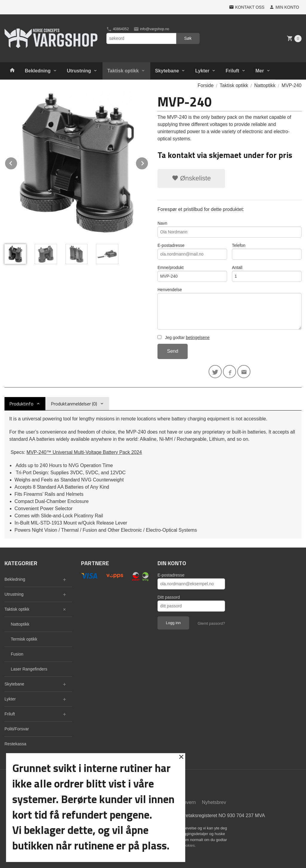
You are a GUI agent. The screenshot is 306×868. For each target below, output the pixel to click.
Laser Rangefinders (29, 669)
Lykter (202, 71)
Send (173, 351)
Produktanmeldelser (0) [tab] (74, 404)
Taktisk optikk (123, 71)
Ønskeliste (191, 178)
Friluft (232, 71)
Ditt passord (169, 597)
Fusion (17, 654)
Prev (17, 162)
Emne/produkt (192, 273)
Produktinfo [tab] (21, 404)
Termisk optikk (24, 639)
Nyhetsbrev (214, 802)
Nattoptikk (20, 624)
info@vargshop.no (151, 29)
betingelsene (198, 338)
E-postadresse (192, 251)
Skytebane (167, 71)
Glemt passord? (211, 623)
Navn (229, 229)
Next (148, 162)
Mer (260, 71)
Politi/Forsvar (17, 729)
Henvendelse (229, 308)
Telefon (267, 251)
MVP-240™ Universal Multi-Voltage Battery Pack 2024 (84, 452)
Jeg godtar (183, 338)
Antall (267, 273)
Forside (205, 85)
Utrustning (79, 71)
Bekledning (38, 71)
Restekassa (15, 744)
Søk (188, 38)
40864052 (118, 29)
